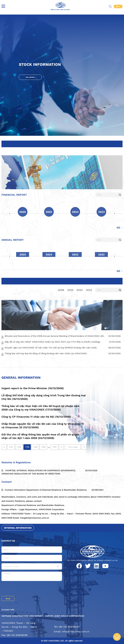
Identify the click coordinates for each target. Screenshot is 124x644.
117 (54, 447)
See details (30, 77)
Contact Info (8, 610)
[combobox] (32, 566)
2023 (89, 290)
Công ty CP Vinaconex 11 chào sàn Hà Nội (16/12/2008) (36, 417)
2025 (70, 290)
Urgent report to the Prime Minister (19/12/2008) (33, 388)
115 (43, 447)
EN (117, 6)
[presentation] (26, 589)
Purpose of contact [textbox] (12, 567)
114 (35, 447)
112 (19, 447)
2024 (80, 290)
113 (27, 447)
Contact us (8, 541)
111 (11, 447)
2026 (61, 290)
